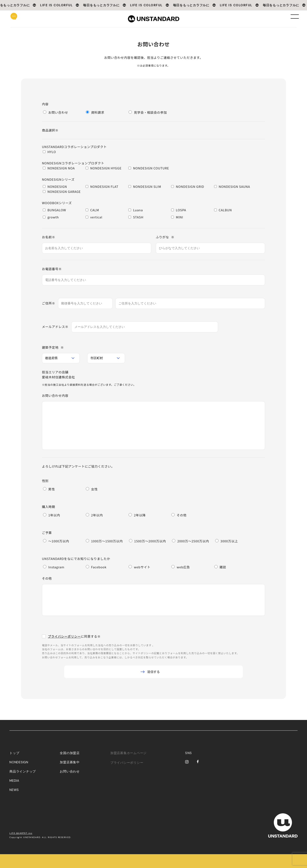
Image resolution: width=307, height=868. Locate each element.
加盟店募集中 (70, 776)
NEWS (14, 804)
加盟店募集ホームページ (128, 767)
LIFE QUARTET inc (21, 847)
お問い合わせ (70, 785)
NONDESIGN (19, 776)
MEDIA (14, 794)
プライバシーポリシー (64, 636)
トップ (14, 767)
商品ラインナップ (23, 785)
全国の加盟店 (70, 767)
